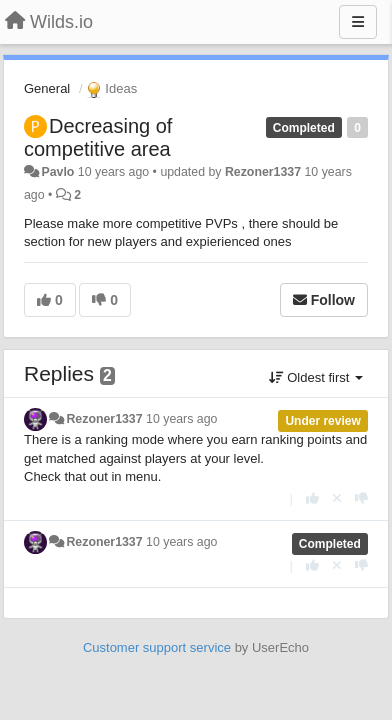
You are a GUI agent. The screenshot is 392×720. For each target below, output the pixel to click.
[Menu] (358, 22)
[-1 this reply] (361, 498)
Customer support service (157, 647)
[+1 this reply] (312, 498)
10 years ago (181, 419)
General (47, 88)
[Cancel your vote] (337, 498)
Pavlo (57, 172)
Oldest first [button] (316, 377)
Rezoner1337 (263, 172)
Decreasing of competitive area (98, 137)
